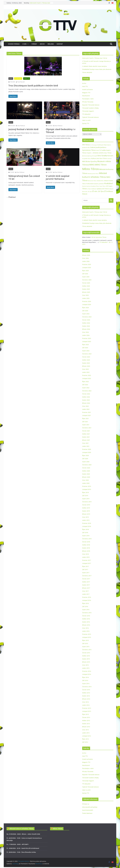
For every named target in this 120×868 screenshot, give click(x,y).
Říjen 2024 (85, 308)
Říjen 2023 (85, 345)
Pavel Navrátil (21, 82)
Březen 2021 (86, 440)
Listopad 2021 (87, 415)
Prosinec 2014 (87, 671)
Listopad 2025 (87, 267)
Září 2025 (85, 274)
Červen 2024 (86, 320)
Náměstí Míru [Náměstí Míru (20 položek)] (100, 181)
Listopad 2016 (87, 600)
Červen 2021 (86, 431)
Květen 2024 (86, 323)
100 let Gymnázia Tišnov (99, 237)
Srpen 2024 (86, 314)
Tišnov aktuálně (87, 72)
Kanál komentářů (88, 810)
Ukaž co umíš (86, 120)
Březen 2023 (86, 366)
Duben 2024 (86, 326)
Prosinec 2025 (87, 264)
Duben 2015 (86, 659)
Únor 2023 (85, 369)
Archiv (42, 44)
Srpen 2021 (86, 425)
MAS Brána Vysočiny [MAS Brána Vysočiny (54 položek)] (90, 161)
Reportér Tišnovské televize (91, 105)
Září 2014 (85, 680)
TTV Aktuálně (18, 79)
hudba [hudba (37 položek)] (104, 150)
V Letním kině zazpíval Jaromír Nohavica (58, 177)
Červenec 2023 (87, 354)
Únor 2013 (85, 730)
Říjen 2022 (85, 382)
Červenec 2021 (87, 428)
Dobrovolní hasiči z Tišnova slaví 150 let (95, 58)
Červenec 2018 (87, 539)
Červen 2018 (86, 542)
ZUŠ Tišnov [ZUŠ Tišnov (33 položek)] (105, 189)
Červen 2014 (86, 690)
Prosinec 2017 (87, 560)
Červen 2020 (86, 468)
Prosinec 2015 (87, 634)
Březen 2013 (86, 727)
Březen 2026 (86, 255)
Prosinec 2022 (87, 375)
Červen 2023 (86, 357)
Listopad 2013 (87, 711)
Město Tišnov (58, 829)
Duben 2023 (86, 363)
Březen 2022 (86, 403)
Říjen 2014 (85, 677)
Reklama (51, 44)
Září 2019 (85, 496)
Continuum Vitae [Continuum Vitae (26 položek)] (102, 145)
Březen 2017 (86, 588)
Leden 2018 (86, 557)
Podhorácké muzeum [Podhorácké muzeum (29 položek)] (92, 184)
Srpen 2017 (86, 573)
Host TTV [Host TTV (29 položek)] (99, 150)
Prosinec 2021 (87, 412)
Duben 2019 (86, 511)
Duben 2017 (86, 585)
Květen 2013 (86, 721)
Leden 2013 (86, 733)
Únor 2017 (85, 591)
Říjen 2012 (85, 739)
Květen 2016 (86, 619)
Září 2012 (85, 742)
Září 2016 (85, 606)
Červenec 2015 (87, 650)
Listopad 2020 (87, 452)
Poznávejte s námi (88, 99)
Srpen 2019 (86, 499)
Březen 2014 (86, 699)
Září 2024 (85, 311)
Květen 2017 (86, 582)
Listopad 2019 (87, 489)
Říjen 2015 (85, 640)
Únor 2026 (85, 258)
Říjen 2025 (85, 271)
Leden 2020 (86, 483)
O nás (25, 44)
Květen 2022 (86, 397)
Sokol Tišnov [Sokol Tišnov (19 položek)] (103, 186)
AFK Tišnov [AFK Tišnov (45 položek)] (86, 145)
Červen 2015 (86, 653)
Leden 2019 (86, 520)
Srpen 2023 (86, 351)
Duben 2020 (86, 474)
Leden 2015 (86, 668)
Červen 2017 (86, 579)
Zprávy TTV (27, 79)
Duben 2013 (86, 724)
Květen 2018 (86, 545)
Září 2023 (85, 348)
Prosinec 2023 (87, 338)
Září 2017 (85, 569)
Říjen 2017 (85, 566)
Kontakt (60, 44)
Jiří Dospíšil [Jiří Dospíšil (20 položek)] (94, 156)
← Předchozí (11, 197)
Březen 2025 (86, 292)
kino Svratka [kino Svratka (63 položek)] (102, 156)
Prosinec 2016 (87, 597)
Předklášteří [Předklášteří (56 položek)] (108, 183)
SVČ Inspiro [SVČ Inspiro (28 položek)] (109, 186)
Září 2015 (85, 643)
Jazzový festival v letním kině (23, 129)
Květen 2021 (86, 434)
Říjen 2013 (85, 714)
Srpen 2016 (86, 610)
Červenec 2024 (87, 317)
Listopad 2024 (87, 304)
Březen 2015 (86, 662)
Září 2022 (85, 385)
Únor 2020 (85, 480)
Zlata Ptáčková (21, 126)
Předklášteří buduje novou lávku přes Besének (97, 69)
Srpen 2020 (86, 462)
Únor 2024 (85, 332)
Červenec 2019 (87, 502)
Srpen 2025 (86, 277)
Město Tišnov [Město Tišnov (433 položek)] (91, 169)
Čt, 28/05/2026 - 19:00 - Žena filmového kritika (21, 852)
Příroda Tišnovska (88, 102)
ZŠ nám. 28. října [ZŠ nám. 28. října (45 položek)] (98, 191)
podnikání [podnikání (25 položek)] (101, 184)
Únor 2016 (85, 628)
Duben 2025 (86, 289)
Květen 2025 (86, 286)
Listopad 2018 (87, 526)
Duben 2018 (86, 548)
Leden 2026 (86, 261)
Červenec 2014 (87, 687)
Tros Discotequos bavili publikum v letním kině (33, 85)
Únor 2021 (85, 443)
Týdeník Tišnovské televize (90, 117)
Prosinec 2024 (87, 301)
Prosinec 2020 (87, 449)
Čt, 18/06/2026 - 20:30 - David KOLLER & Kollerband (23, 848)
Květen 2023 (86, 360)
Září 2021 (85, 422)
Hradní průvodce (88, 90)
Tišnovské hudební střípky (90, 108)
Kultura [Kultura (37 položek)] (94, 158)
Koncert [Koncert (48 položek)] (110, 156)
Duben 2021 (86, 437)
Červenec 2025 (87, 280)
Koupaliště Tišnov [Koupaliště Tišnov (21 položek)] (87, 159)
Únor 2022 (85, 406)
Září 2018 (85, 533)
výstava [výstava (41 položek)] (99, 189)
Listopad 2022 (87, 378)
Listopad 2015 (87, 637)
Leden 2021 (86, 446)
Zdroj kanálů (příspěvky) (90, 807)
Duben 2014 (86, 696)
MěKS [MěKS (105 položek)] (92, 165)
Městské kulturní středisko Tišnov (21, 829)
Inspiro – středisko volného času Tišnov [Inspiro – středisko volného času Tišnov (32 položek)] (99, 153)
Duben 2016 (86, 622)
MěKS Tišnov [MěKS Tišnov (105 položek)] (101, 165)
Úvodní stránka (14, 44)
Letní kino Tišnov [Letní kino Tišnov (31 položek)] (102, 158)
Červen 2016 (86, 616)
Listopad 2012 (87, 736)
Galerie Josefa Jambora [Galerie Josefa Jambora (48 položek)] (98, 147)
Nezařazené (86, 96)
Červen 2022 (86, 394)
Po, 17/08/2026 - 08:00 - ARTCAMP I (18, 844)
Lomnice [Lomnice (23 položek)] (109, 159)
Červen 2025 (86, 283)
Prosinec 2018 (87, 523)
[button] (28, 44)
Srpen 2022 (86, 388)
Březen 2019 (86, 514)
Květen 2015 (86, 656)
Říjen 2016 (85, 603)
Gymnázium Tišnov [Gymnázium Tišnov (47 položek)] (89, 150)
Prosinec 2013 (87, 708)
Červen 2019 (86, 505)
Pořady (34, 44)
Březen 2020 (86, 477)
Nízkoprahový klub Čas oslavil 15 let (24, 177)
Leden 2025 (86, 298)
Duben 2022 (86, 400)
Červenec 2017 (87, 576)
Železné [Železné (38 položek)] (85, 194)
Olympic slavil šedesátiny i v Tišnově (61, 131)
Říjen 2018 (85, 529)
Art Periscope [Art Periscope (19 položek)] (93, 145)
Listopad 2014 (87, 674)
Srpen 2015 (86, 647)
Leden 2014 (86, 705)
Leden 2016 (86, 631)
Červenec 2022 (87, 391)
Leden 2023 (86, 372)
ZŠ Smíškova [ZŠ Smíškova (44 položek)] (108, 191)
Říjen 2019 (85, 492)
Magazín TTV (86, 93)
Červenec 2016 (87, 613)
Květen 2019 (86, 508)
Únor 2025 (85, 295)
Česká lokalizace (87, 813)
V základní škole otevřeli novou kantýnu (95, 66)
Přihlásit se (86, 804)
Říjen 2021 (85, 418)
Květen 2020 (86, 471)
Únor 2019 (85, 517)
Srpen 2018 (86, 536)
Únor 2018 (85, 554)
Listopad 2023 (87, 341)
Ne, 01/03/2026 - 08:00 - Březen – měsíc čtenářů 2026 (23, 834)
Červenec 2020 (87, 465)
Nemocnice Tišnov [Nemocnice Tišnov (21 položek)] (92, 181)
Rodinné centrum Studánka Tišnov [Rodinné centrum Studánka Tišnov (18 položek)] (91, 186)
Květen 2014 (86, 693)
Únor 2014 (85, 702)
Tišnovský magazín (88, 111)
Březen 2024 (86, 329)
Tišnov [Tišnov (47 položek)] (85, 189)
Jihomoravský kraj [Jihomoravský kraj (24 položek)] (87, 156)
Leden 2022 (86, 409)
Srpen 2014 (86, 684)
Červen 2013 (86, 717)
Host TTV (85, 86)
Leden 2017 (86, 594)
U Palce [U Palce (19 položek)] (89, 189)
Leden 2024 (86, 335)
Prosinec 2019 (87, 486)
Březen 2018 (86, 551)
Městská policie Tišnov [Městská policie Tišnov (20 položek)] (93, 174)
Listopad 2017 (87, 563)
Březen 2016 (86, 625)
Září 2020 (85, 459)
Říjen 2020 (85, 455)
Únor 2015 (85, 665)
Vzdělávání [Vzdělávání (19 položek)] (94, 189)
